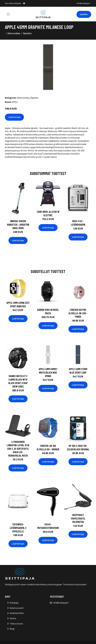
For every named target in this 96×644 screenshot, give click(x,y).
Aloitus (13, 618)
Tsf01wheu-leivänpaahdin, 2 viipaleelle (18, 528)
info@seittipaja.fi (83, 3)
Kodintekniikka (17, 613)
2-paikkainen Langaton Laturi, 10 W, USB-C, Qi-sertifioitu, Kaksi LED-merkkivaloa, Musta (18, 449)
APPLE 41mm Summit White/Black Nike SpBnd (48, 372)
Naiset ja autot (17, 608)
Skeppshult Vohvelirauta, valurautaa (78, 518)
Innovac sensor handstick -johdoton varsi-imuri (18, 224)
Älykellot (27, 33)
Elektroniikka (14, 33)
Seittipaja (14, 603)
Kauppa (84, 14)
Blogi (12, 629)
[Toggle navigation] (8, 14)
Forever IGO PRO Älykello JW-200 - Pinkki (78, 313)
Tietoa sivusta (16, 624)
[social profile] (24, 3)
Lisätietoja (14, 117)
